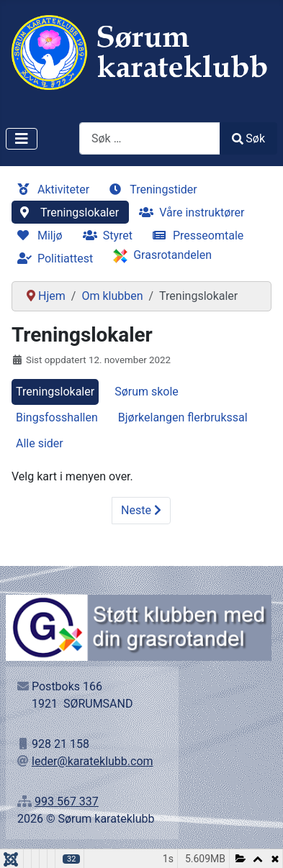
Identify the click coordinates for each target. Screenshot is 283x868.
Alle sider (40, 443)
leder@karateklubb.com (93, 761)
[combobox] (150, 138)
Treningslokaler (67, 213)
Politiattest (52, 259)
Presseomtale (195, 236)
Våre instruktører (189, 213)
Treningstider (151, 189)
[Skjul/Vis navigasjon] (22, 139)
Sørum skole (147, 392)
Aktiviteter (50, 189)
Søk (248, 138)
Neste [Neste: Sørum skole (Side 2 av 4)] (141, 510)
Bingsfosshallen (57, 417)
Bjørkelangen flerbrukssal (183, 417)
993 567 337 (67, 801)
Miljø (37, 236)
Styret (105, 236)
